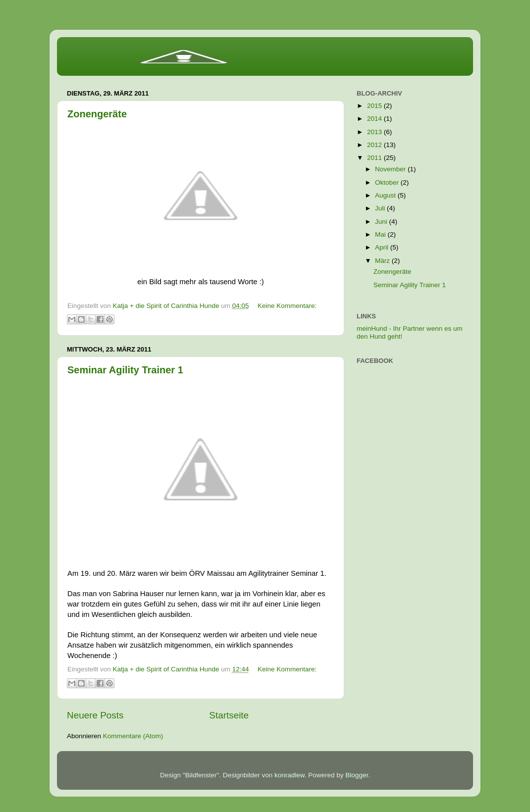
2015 (375, 106)
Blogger (357, 775)
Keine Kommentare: (287, 306)
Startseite (229, 715)
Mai (381, 234)
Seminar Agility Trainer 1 (125, 370)
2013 (375, 132)
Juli (381, 208)
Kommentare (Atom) (133, 736)
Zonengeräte (97, 114)
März (383, 261)
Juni (382, 222)
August (386, 195)
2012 (375, 145)
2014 (375, 119)
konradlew (290, 775)
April (383, 247)
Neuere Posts (95, 715)
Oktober (388, 182)
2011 (375, 158)
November (391, 169)
